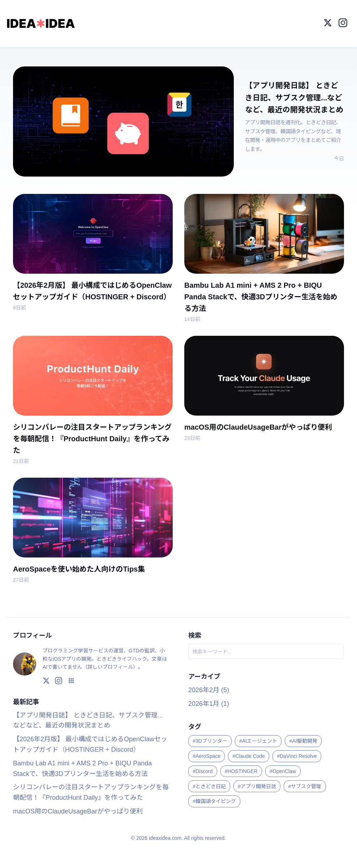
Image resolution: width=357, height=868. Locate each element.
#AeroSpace (207, 755)
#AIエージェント (258, 740)
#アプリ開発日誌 (257, 785)
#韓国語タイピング (214, 800)
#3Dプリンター (210, 740)
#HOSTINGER (241, 770)
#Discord (203, 770)
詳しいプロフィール (110, 666)
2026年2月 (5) (209, 689)
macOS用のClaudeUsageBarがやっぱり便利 (78, 810)
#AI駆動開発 (303, 740)
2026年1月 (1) (209, 703)
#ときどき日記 (209, 785)
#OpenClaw (283, 770)
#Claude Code (249, 755)
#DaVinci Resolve (297, 755)
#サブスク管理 (305, 785)
